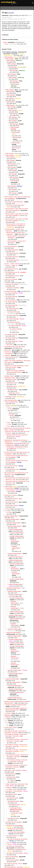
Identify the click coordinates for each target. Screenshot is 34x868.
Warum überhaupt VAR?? (12, 357)
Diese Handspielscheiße (11, 400)
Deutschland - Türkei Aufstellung (13, 770)
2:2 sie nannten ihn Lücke (11, 466)
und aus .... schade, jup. (12, 265)
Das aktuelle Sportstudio (11, 246)
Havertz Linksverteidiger (12, 857)
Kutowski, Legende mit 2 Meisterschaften (16, 705)
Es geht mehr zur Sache (11, 728)
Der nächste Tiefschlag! (10, 291)
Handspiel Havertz (9, 376)
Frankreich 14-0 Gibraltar (11, 279)
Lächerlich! (7, 355)
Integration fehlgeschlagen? (12, 516)
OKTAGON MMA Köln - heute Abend (14, 867)
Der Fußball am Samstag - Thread (13, 864)
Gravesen (8, 713)
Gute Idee (8, 283)
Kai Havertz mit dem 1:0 (13, 836)
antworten (6, 35)
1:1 (5, 719)
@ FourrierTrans (8, 17)
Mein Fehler (10, 345)
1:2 (7, 724)
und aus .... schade (9, 264)
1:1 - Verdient (11, 780)
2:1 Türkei (7, 509)
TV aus (6, 44)
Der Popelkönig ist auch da (11, 269)
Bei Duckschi (8, 350)
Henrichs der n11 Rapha (12, 505)
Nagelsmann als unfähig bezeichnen (17, 850)
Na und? (9, 843)
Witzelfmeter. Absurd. (10, 378)
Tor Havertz (8, 788)
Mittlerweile (7, 715)
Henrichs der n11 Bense (11, 495)
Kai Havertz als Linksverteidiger (14, 822)
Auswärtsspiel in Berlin (11, 794)
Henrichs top (8, 352)
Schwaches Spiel (10, 774)
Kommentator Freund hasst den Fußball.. (15, 347)
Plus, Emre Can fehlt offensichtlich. (14, 202)
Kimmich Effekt (8, 486)
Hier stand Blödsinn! (11, 300)
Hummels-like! (9, 354)
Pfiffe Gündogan (9, 57)
